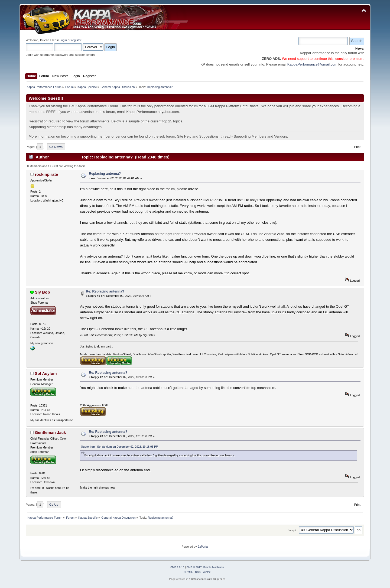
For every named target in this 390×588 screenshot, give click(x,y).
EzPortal (203, 547)
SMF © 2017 (194, 567)
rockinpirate (47, 174)
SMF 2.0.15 (177, 567)
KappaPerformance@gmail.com (312, 64)
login (64, 40)
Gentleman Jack (51, 432)
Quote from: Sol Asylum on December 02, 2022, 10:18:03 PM (120, 447)
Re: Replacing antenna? (105, 291)
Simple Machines (213, 567)
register (76, 40)
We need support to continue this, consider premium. (323, 59)
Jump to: (293, 530)
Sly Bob (43, 292)
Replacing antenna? (105, 174)
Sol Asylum (46, 373)
